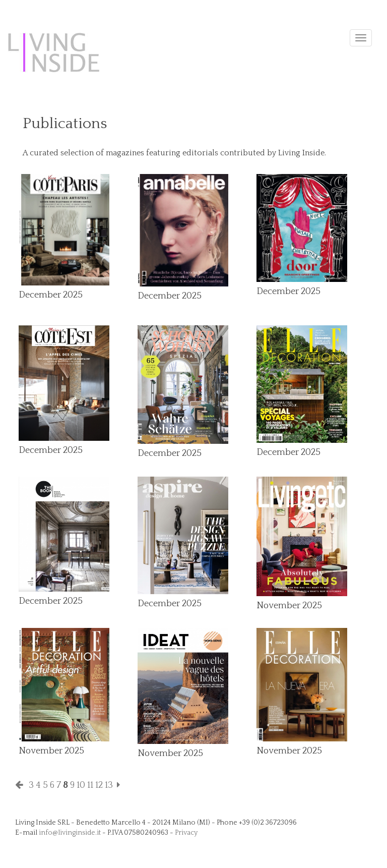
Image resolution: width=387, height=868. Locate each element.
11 (90, 785)
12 (99, 785)
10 (81, 785)
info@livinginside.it (70, 833)
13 (109, 785)
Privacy (186, 833)
